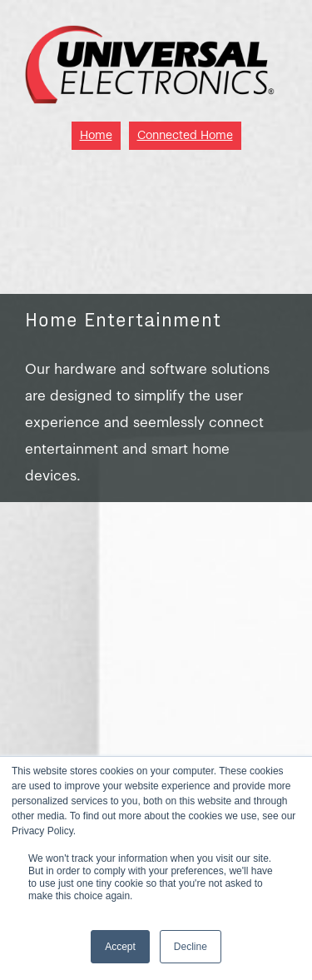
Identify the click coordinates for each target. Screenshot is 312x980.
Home (96, 136)
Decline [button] (191, 947)
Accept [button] (120, 947)
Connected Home (185, 136)
